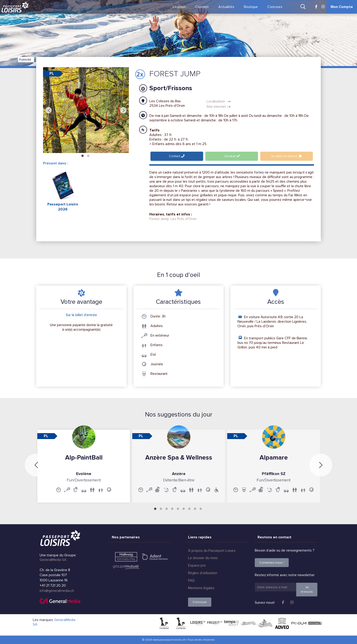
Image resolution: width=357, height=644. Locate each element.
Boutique (251, 7)
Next (123, 110)
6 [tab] (184, 508)
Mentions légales (201, 588)
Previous (48, 110)
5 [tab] (178, 508)
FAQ (191, 580)
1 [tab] (82, 155)
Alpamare (274, 457)
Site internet (219, 107)
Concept (202, 7)
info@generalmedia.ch (57, 591)
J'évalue (232, 156)
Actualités (226, 7)
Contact (177, 156)
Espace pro (197, 565)
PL (52, 73)
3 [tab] (167, 508)
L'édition (179, 7)
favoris (286, 156)
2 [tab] (88, 155)
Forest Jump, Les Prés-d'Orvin (173, 219)
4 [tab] (172, 508)
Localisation (219, 101)
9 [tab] (201, 508)
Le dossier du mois (203, 558)
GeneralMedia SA (53, 560)
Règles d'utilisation (203, 573)
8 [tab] (195, 508)
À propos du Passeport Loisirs (212, 551)
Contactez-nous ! (272, 563)
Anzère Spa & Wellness (179, 457)
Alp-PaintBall (84, 457)
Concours (275, 7)
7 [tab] (189, 508)
